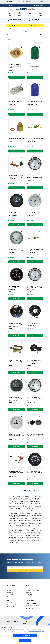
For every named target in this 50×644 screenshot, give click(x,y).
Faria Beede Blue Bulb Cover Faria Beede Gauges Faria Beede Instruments (35, 103)
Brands (9, 29)
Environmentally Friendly (13, 605)
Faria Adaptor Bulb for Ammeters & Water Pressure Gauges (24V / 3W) (16, 103)
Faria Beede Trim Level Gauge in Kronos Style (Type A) (35, 399)
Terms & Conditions (12, 611)
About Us (9, 588)
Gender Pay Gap (11, 607)
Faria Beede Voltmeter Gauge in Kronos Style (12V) (35, 177)
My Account (30, 14)
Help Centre (29, 588)
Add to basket (17, 77)
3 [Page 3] (30, 491)
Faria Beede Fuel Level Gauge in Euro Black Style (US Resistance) (15, 214)
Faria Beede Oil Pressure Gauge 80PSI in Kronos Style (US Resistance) (35, 288)
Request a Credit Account (32, 590)
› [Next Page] (41, 491)
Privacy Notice (27, 573)
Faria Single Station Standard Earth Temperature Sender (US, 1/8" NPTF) (35, 251)
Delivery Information (12, 603)
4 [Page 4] (32, 491)
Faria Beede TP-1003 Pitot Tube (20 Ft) (34, 324)
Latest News (10, 594)
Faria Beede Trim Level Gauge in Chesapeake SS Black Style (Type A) (15, 325)
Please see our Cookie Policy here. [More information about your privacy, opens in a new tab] (36, 631)
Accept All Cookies (25, 635)
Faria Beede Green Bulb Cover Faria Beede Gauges (34, 66)
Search (20, 14)
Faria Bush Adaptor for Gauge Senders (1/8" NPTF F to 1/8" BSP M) (17, 140)
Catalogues (10, 592)
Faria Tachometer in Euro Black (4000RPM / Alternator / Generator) (16, 288)
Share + (42, 29)
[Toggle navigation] (10, 14)
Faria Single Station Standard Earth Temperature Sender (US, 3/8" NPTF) (35, 140)
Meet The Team (11, 596)
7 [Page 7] (39, 491)
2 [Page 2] (27, 491)
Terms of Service (33, 574)
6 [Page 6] (37, 491)
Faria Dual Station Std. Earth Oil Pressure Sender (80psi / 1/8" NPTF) (16, 362)
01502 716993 (31, 603)
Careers (9, 590)
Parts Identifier (30, 594)
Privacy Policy (27, 574)
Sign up (25, 571)
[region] (25, 635)
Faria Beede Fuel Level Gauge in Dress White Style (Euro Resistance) (16, 436)
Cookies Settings (25, 640)
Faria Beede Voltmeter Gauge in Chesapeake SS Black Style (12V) (15, 399)
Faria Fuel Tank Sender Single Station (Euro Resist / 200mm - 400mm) (16, 473)
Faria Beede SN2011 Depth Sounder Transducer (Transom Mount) (34, 362)
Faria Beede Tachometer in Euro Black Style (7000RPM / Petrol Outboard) (35, 473)
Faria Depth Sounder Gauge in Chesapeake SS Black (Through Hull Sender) (35, 436)
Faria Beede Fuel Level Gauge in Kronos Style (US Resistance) (16, 251)
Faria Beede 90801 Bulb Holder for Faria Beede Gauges (15, 66)
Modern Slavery (11, 609)
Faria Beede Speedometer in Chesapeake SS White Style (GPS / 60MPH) (35, 214)
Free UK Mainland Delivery (17, 20)
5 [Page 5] (34, 491)
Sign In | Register (39, 6)
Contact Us (29, 592)
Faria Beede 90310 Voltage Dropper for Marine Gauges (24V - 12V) (16, 177)
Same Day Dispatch (35, 20)
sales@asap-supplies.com (33, 605)
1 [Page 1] (25, 491)
